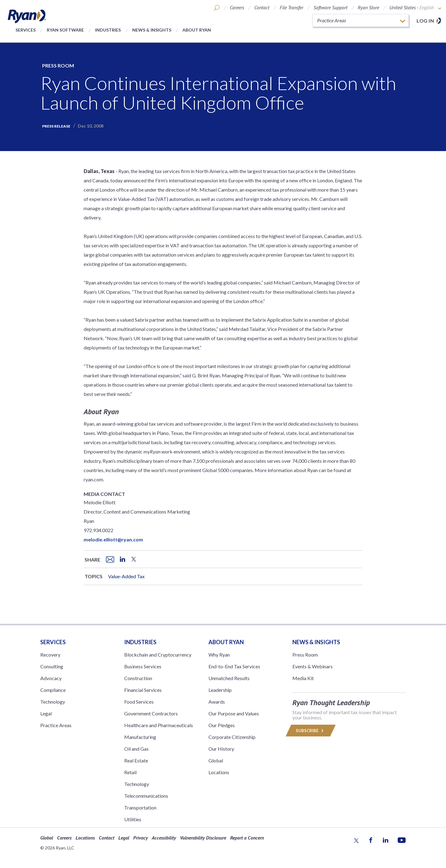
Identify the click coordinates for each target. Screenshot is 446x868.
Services (26, 30)
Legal (46, 713)
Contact (262, 7)
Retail (130, 772)
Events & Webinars (313, 666)
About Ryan (197, 30)
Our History (221, 749)
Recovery (50, 655)
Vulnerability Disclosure (203, 838)
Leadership (220, 690)
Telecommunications (146, 796)
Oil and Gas (136, 749)
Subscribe (311, 731)
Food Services (139, 702)
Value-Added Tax (126, 576)
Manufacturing (140, 737)
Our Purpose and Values (234, 713)
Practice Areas (56, 725)
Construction (138, 678)
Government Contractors (151, 713)
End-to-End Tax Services (234, 666)
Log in (425, 21)
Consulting (52, 666)
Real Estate (136, 760)
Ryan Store (368, 7)
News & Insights (152, 30)
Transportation (140, 807)
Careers (237, 7)
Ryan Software (65, 30)
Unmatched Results (229, 678)
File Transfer (291, 7)
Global (216, 760)
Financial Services (143, 690)
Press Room (58, 65)
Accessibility (164, 838)
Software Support (330, 7)
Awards (217, 702)
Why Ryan (219, 655)
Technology (53, 702)
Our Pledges (222, 725)
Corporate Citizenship (232, 737)
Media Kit (303, 678)
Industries (108, 30)
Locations (219, 772)
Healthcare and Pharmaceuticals (159, 725)
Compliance (53, 690)
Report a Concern (247, 838)
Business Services (143, 666)
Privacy (140, 838)
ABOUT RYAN (226, 642)
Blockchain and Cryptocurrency (158, 655)
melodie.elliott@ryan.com (113, 539)
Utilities (133, 819)
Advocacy (51, 678)
